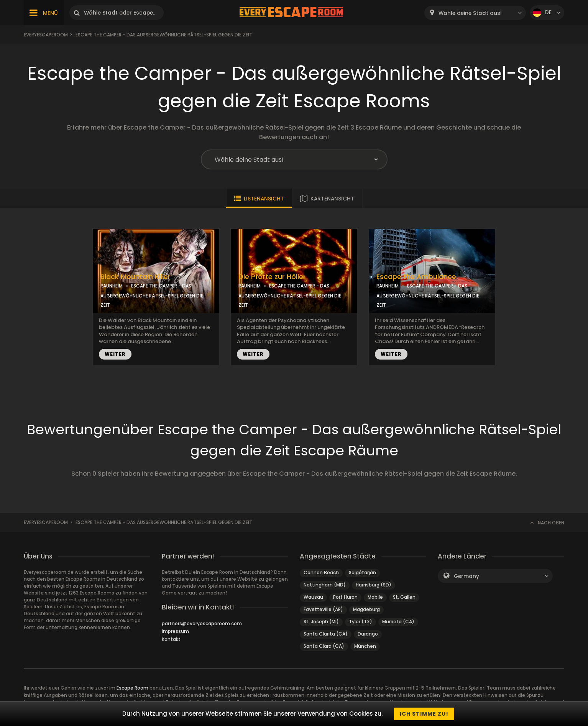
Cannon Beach (321, 572)
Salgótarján (362, 572)
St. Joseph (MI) (321, 622)
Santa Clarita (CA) (326, 634)
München (365, 646)
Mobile (375, 597)
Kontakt (171, 639)
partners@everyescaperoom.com (202, 623)
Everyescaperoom (46, 35)
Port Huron (345, 597)
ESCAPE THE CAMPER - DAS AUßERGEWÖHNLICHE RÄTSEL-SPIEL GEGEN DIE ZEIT (152, 295)
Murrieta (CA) (398, 622)
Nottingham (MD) (325, 585)
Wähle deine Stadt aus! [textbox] (470, 13)
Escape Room (132, 688)
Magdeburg (366, 609)
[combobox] (475, 13)
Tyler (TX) (361, 622)
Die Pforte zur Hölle (271, 277)
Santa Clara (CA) (324, 646)
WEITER (115, 354)
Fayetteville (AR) (323, 609)
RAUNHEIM (112, 286)
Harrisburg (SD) (374, 585)
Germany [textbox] (466, 576)
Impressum (175, 631)
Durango (368, 634)
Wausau (313, 597)
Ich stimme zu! (424, 714)
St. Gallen (404, 597)
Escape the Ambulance (416, 277)
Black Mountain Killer (136, 277)
